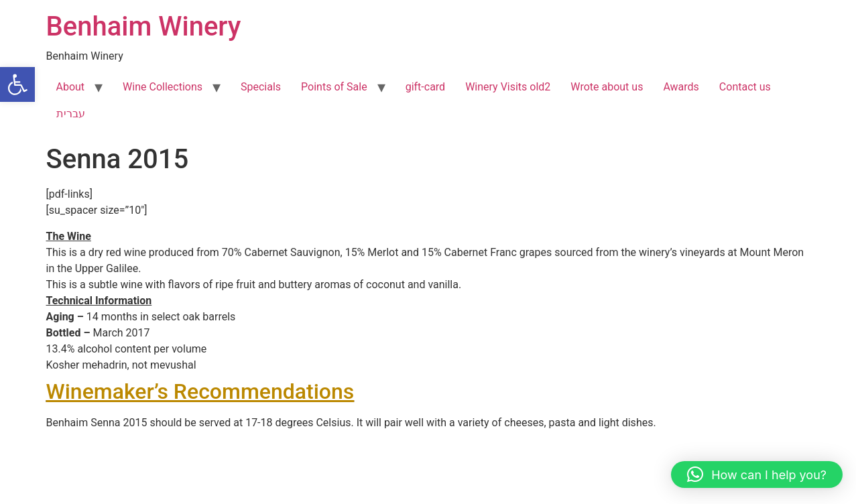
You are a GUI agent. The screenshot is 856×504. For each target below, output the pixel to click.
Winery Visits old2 (508, 87)
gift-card (425, 87)
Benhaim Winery (144, 26)
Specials (261, 87)
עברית (71, 114)
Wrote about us (607, 87)
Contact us (745, 87)
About (71, 87)
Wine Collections (163, 87)
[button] (17, 84)
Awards (681, 87)
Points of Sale (334, 87)
